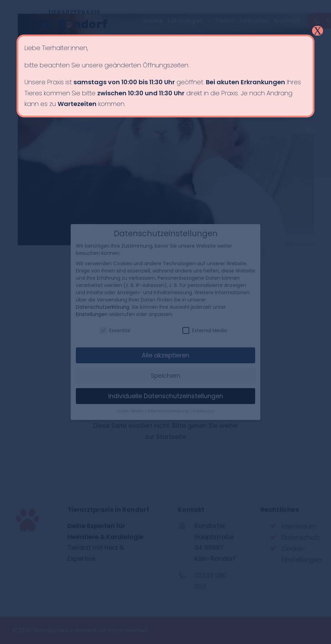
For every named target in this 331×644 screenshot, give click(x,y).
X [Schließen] (317, 31)
